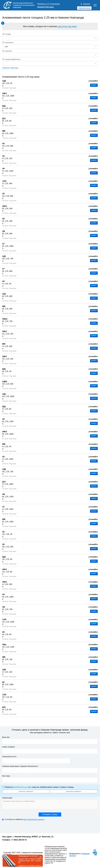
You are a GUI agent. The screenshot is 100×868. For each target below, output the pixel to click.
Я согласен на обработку (23, 819)
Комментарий (7, 798)
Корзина (87, 4)
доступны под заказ (67, 26)
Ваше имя (6, 737)
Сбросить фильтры (10, 68)
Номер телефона (8, 747)
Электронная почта (9, 757)
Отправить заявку (50, 814)
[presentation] (19, 827)
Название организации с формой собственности (20, 766)
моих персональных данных (34, 819)
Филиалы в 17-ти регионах (49, 4)
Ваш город (6, 776)
